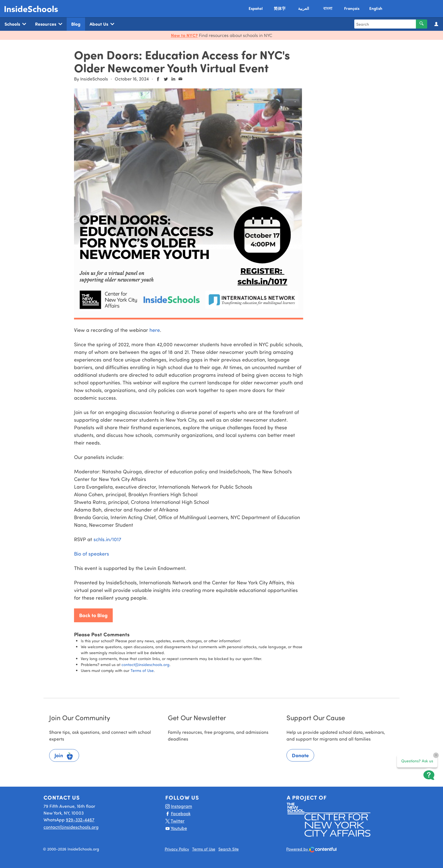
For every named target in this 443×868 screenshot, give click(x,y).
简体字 (280, 8)
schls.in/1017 (107, 539)
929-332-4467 (80, 820)
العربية (304, 8)
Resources (49, 24)
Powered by (311, 849)
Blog (76, 24)
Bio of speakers (92, 554)
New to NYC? (184, 35)
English (376, 8)
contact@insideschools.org (146, 664)
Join (64, 756)
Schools (15, 24)
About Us (102, 24)
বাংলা (328, 8)
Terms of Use (142, 670)
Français (352, 8)
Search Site (229, 849)
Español (256, 8)
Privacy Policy (177, 849)
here (155, 330)
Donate (300, 755)
